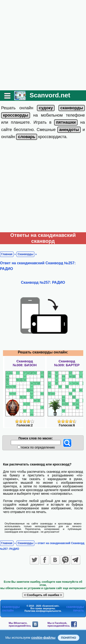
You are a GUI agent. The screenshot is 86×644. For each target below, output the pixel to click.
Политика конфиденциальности (43, 611)
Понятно (69, 638)
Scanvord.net (50, 95)
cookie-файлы (43, 637)
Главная (7, 254)
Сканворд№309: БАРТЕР (67, 363)
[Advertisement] (43, 45)
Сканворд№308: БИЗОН (25, 363)
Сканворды (25, 254)
